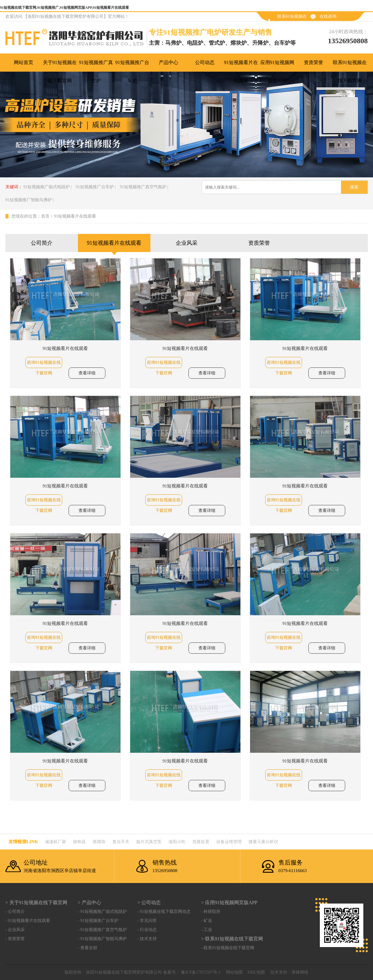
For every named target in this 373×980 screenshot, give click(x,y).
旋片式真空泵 (149, 842)
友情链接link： (23, 842)
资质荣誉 (259, 243)
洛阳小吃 (177, 842)
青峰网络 (300, 972)
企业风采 (187, 243)
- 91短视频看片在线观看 (28, 921)
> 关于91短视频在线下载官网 (36, 902)
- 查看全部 (88, 948)
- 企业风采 (15, 930)
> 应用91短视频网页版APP (229, 902)
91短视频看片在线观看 (75, 216)
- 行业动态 (147, 930)
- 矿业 (207, 921)
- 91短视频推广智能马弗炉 (102, 939)
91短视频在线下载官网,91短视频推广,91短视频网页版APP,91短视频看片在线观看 (64, 8)
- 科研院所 (211, 912)
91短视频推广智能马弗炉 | (30, 200)
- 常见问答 (147, 921)
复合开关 (121, 842)
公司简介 (42, 243)
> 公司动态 (149, 902)
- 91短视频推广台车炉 (98, 921)
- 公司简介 (15, 912)
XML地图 (256, 972)
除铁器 (79, 842)
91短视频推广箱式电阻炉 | (47, 187)
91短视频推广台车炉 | (96, 187)
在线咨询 (328, 16)
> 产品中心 (90, 902)
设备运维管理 (229, 842)
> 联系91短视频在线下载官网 (232, 939)
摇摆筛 (99, 842)
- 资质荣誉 (15, 939)
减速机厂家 (56, 842)
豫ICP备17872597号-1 (200, 972)
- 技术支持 (147, 939)
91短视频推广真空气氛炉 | (144, 187)
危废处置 (201, 842)
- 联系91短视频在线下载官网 (228, 948)
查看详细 (87, 373)
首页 (45, 216)
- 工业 (207, 930)
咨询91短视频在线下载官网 (44, 364)
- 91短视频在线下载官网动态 (164, 912)
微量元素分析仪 (263, 842)
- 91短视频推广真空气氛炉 (102, 930)
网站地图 (234, 972)
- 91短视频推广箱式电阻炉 (102, 912)
